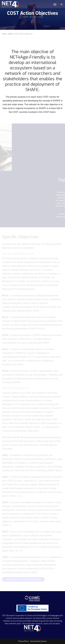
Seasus (44, 641)
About (11, 34)
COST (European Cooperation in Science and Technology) (24, 616)
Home (4, 34)
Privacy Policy (23, 641)
